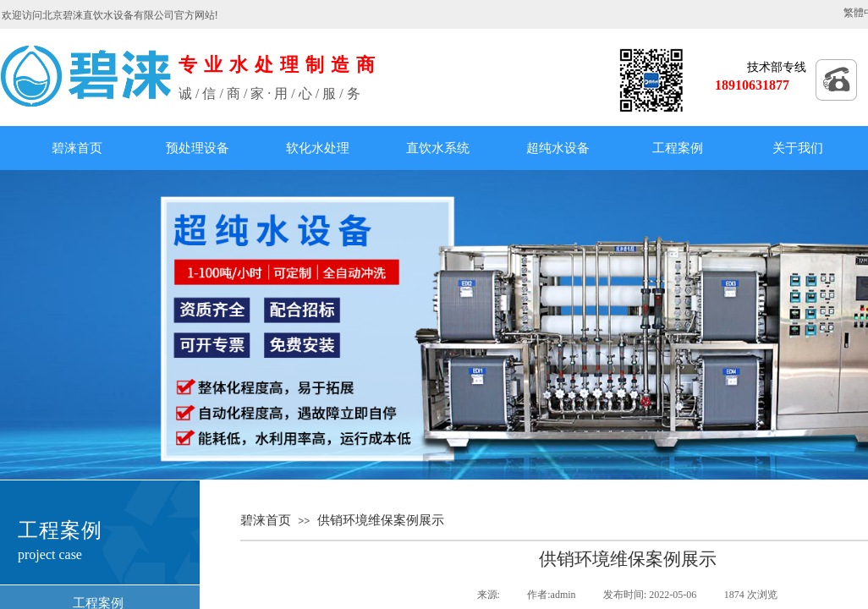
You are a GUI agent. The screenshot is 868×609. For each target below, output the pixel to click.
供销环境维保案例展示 (381, 520)
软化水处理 (318, 148)
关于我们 (798, 148)
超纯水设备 (558, 148)
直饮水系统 (438, 148)
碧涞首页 (77, 148)
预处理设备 (198, 148)
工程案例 (678, 148)
